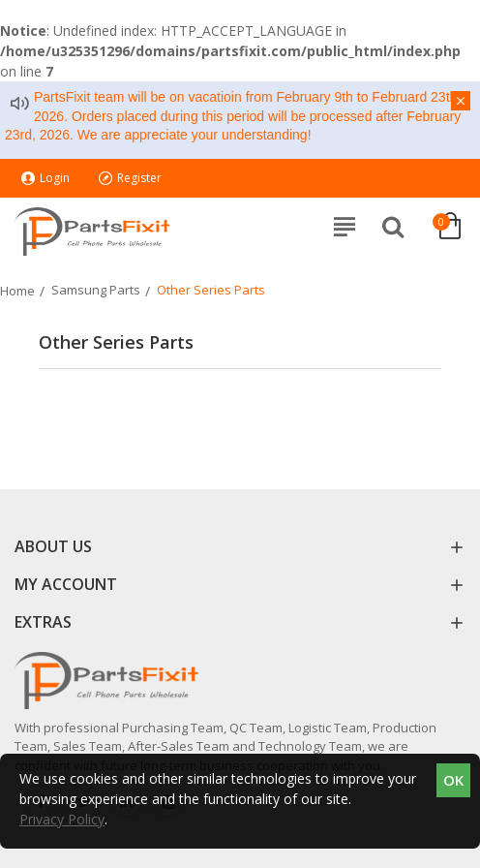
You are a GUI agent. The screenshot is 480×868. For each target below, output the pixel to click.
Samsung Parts (96, 290)
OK (453, 780)
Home (17, 291)
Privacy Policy (62, 819)
